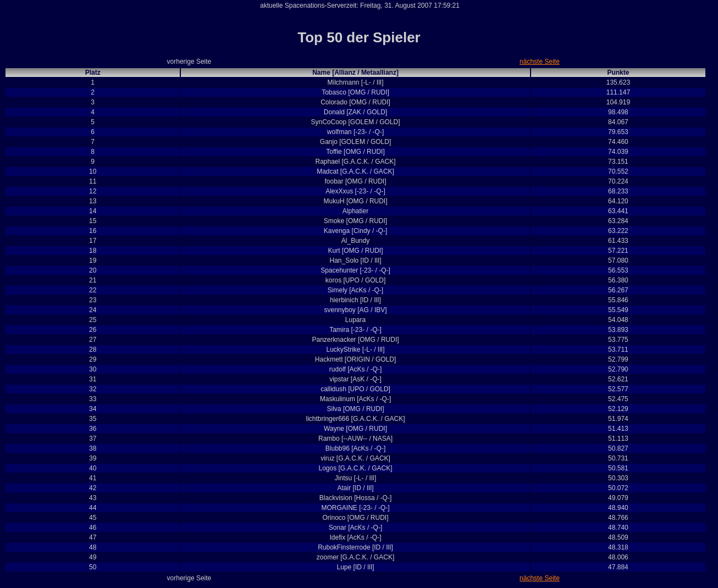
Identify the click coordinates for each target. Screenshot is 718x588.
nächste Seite (540, 62)
